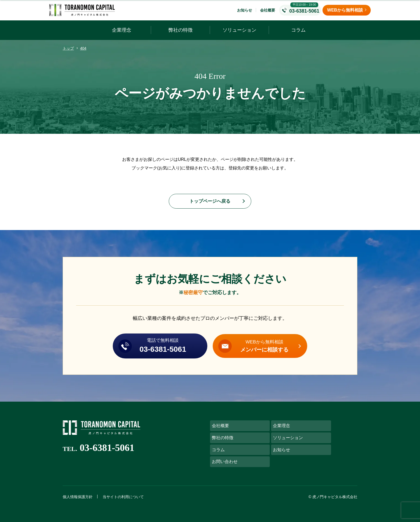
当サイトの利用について (123, 492)
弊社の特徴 (181, 34)
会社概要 (268, 12)
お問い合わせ (225, 456)
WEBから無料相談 (271, 352)
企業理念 (122, 34)
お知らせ (245, 12)
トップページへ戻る (210, 205)
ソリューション (239, 34)
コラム (298, 34)
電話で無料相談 (156, 352)
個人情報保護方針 (78, 492)
